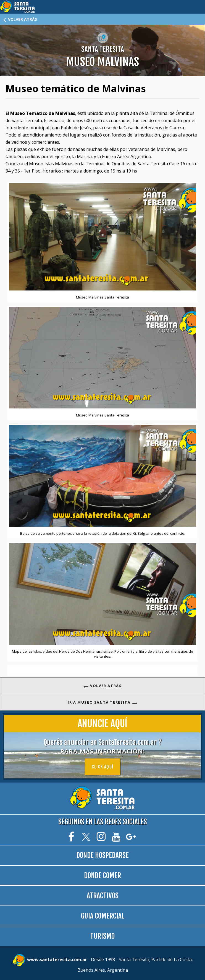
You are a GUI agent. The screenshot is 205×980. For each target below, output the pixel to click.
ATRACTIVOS (103, 896)
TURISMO (102, 936)
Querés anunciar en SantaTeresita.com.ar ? (103, 747)
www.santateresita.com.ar (58, 960)
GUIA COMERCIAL (103, 916)
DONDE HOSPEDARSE (102, 855)
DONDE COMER (102, 875)
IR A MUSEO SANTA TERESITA (102, 702)
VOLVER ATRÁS (20, 19)
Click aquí (102, 767)
